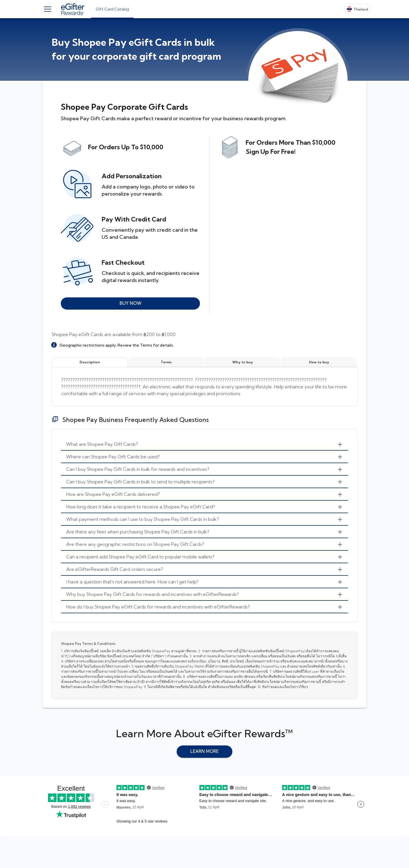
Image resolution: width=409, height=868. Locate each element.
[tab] (112, 9)
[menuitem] (204, 444)
